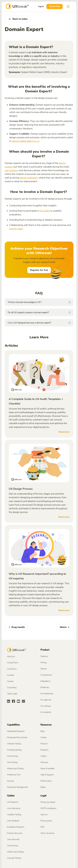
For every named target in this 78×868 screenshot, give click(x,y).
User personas (13, 839)
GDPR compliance (48, 808)
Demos (44, 669)
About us (11, 656)
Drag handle (16, 627)
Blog (42, 731)
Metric (65, 627)
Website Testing (14, 744)
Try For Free (55, 6)
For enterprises (47, 694)
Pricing (43, 663)
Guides (43, 737)
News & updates (47, 768)
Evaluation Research (16, 827)
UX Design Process (21, 489)
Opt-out (44, 815)
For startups (46, 706)
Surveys (10, 781)
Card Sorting (12, 756)
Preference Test (14, 775)
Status (43, 787)
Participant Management (17, 787)
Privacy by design (48, 802)
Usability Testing (14, 815)
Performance (46, 781)
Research (44, 750)
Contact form (13, 663)
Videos (43, 756)
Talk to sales (12, 694)
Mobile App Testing (15, 768)
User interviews (14, 808)
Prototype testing (14, 750)
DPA (43, 827)
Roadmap (45, 687)
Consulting (12, 687)
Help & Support (47, 775)
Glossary (44, 762)
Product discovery (15, 833)
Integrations (45, 681)
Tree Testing (12, 762)
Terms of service (47, 833)
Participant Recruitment (17, 737)
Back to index (18, 19)
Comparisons (46, 675)
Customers (12, 669)
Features (44, 656)
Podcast (44, 744)
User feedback (13, 821)
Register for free (39, 270)
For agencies (46, 700)
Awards (10, 675)
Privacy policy (46, 821)
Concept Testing (14, 858)
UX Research (13, 802)
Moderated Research (16, 731)
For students (46, 712)
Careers (10, 681)
